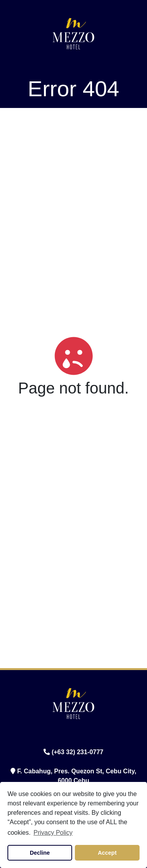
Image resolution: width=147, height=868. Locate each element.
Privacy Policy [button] (53, 833)
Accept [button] (107, 853)
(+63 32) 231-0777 (73, 752)
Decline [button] (40, 853)
